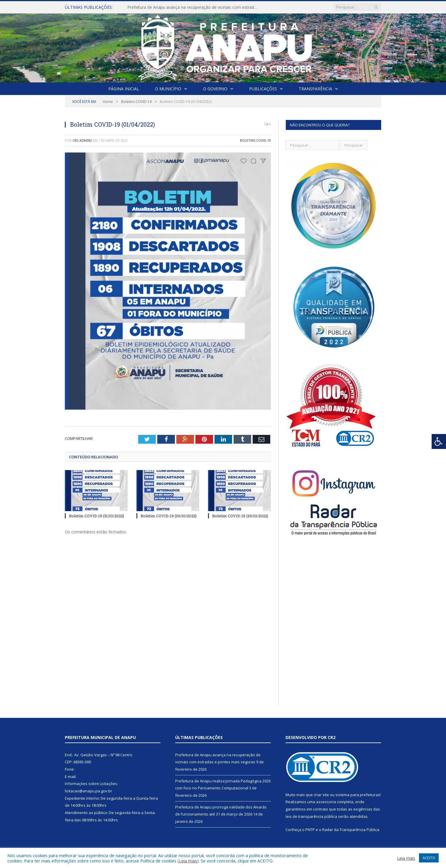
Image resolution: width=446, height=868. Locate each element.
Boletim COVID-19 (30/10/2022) (169, 516)
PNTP (310, 830)
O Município (168, 89)
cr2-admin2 (82, 140)
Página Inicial (124, 89)
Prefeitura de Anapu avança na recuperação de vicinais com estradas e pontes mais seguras (195, 7)
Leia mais (188, 861)
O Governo (215, 89)
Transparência (315, 89)
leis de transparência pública (311, 816)
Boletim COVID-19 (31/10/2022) (97, 516)
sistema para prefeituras (358, 795)
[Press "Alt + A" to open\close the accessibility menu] (439, 441)
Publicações (263, 89)
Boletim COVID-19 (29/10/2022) (240, 516)
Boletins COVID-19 (255, 140)
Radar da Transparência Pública (351, 830)
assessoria (326, 802)
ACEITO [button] (429, 858)
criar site (321, 795)
